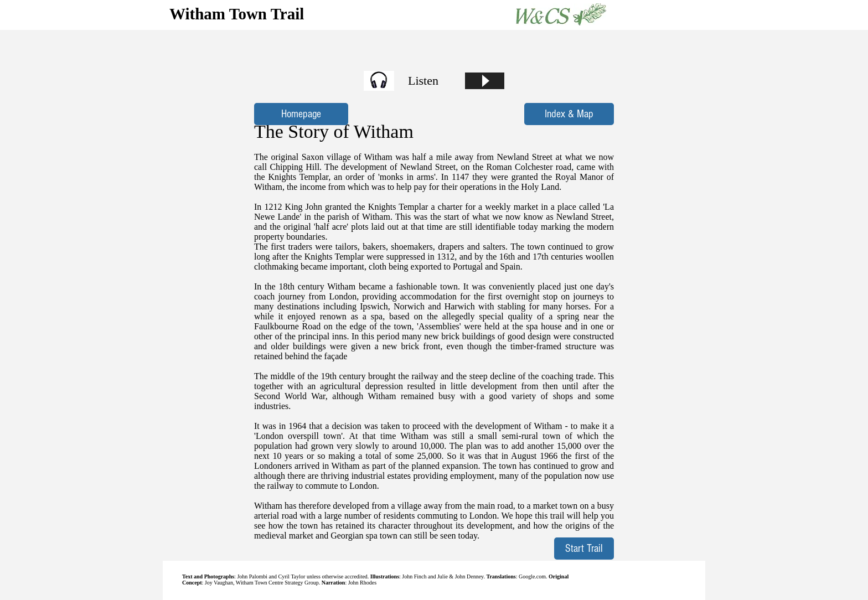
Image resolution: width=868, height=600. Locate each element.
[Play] (485, 81)
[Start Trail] (584, 549)
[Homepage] (301, 114)
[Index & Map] (569, 114)
